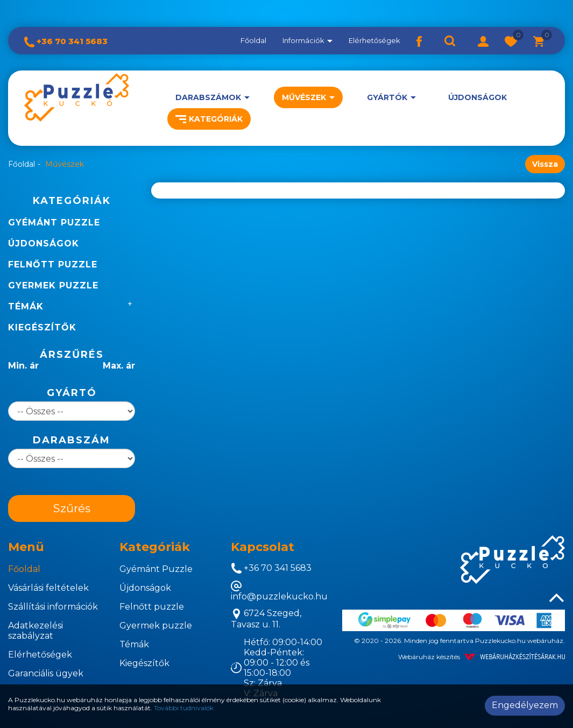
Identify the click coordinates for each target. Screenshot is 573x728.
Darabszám (72, 440)
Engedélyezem (525, 705)
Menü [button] (26, 547)
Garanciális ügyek (46, 673)
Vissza (545, 164)
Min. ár (23, 366)
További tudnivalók (184, 708)
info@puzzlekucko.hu (279, 591)
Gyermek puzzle (53, 285)
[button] (483, 40)
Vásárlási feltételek (48, 588)
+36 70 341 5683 (66, 41)
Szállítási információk (53, 607)
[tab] (56, 547)
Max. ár (119, 366)
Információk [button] (307, 40)
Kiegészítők (42, 327)
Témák (26, 306)
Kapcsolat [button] (263, 547)
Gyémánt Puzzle (54, 222)
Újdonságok (477, 97)
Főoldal (253, 40)
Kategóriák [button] (209, 119)
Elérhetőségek (374, 40)
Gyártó (72, 393)
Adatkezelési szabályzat (36, 631)
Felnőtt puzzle (53, 264)
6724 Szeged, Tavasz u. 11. (266, 619)
